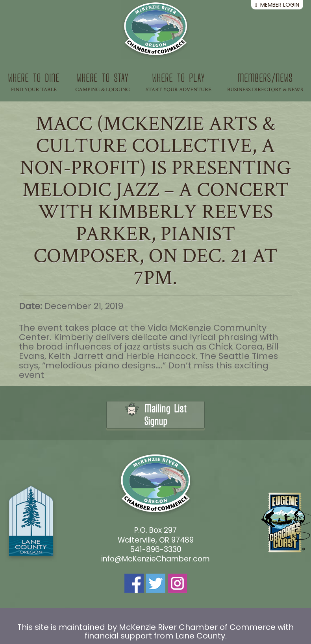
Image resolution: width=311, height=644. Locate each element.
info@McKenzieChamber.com (155, 559)
